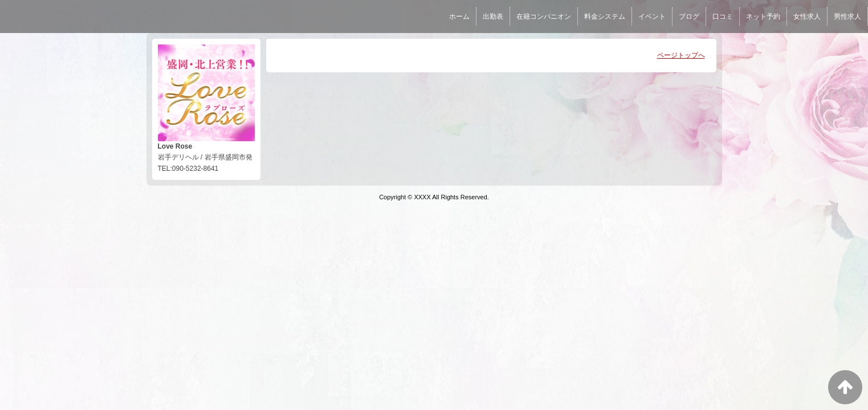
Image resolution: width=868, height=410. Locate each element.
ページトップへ (681, 55)
